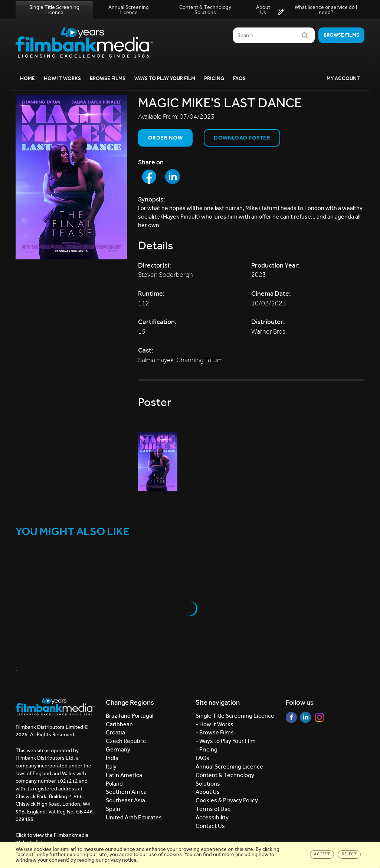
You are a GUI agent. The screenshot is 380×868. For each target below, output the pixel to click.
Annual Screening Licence (129, 10)
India (112, 758)
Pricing (214, 78)
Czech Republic (126, 741)
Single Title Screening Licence (54, 10)
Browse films (341, 35)
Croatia (115, 732)
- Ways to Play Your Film (226, 741)
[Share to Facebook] (149, 177)
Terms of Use (213, 809)
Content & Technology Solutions (205, 10)
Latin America (124, 775)
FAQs (239, 78)
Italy (111, 767)
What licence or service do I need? (317, 10)
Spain (113, 809)
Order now (165, 138)
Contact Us (210, 826)
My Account (343, 78)
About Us (263, 10)
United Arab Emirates (134, 817)
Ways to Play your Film (165, 78)
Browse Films (108, 78)
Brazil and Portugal (130, 716)
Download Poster (242, 138)
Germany (118, 749)
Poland (114, 784)
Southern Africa (126, 792)
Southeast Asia (125, 800)
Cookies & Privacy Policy (227, 800)
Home (27, 78)
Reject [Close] (349, 854)
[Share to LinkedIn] (173, 177)
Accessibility (212, 817)
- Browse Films (215, 732)
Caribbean (119, 724)
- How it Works (214, 724)
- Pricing (207, 749)
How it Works (62, 78)
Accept (322, 854)
